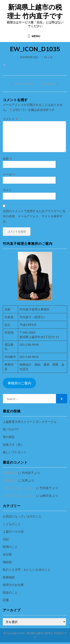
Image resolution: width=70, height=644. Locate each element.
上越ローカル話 (13, 531)
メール (9, 174)
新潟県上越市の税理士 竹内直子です (35, 11)
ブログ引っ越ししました (19, 488)
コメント (11, 119)
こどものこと (12, 524)
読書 (6, 600)
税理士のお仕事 (13, 585)
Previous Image (24, 84)
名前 (8, 158)
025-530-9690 (29, 345)
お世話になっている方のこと (22, 516)
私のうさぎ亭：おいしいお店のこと (27, 569)
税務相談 (9, 577)
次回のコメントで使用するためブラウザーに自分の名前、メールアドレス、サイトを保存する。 (34, 216)
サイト (7, 190)
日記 (6, 539)
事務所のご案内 (19, 383)
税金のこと (10, 592)
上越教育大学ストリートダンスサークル (30, 422)
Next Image (48, 84)
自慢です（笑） (13, 444)
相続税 (7, 562)
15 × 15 (48, 57)
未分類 (7, 554)
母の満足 (9, 437)
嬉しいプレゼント (15, 452)
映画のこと (10, 547)
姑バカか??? (11, 429)
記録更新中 (10, 473)
